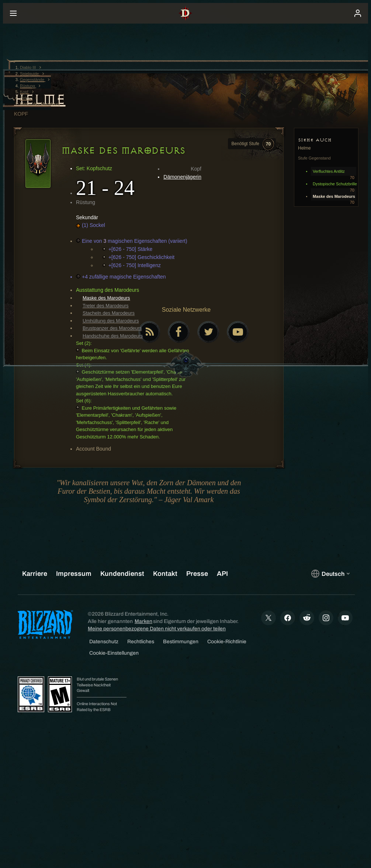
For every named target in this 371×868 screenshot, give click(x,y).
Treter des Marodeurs (106, 306)
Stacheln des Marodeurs (109, 313)
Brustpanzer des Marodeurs (112, 328)
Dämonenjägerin (182, 177)
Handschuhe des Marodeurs (113, 336)
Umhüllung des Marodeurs (111, 321)
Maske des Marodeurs (106, 298)
